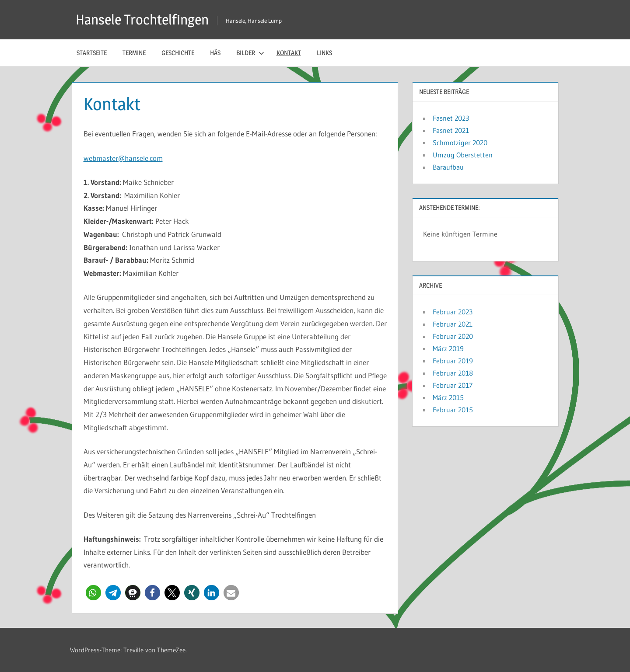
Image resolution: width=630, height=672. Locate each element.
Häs (215, 53)
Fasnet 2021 (451, 130)
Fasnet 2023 (451, 118)
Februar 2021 (453, 324)
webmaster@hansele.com (123, 158)
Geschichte (178, 53)
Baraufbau (448, 167)
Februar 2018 (453, 373)
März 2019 (448, 348)
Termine (134, 53)
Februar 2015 (453, 410)
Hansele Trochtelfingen (142, 19)
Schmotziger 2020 (460, 143)
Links (324, 53)
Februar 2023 (453, 312)
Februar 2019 (453, 361)
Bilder (250, 53)
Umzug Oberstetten (463, 155)
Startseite (92, 53)
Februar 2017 (453, 385)
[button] (93, 593)
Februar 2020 (453, 336)
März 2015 (448, 397)
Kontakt (289, 53)
